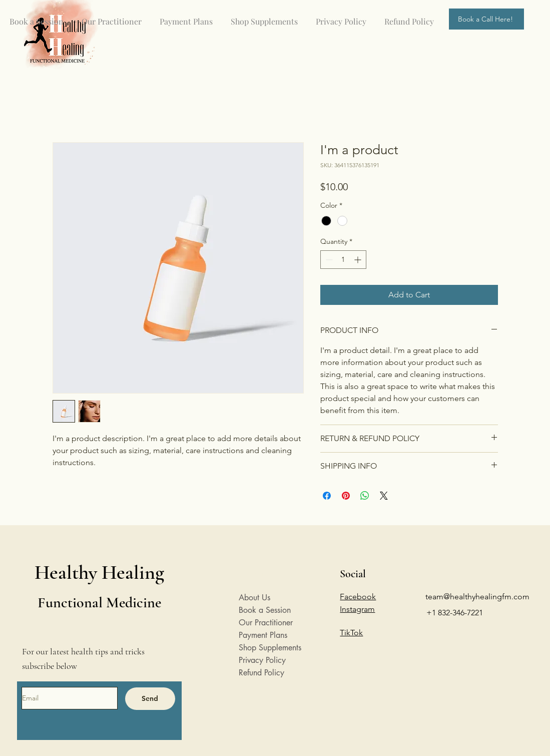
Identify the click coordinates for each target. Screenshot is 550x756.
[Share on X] (384, 496)
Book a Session (265, 610)
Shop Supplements (269, 648)
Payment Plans (263, 635)
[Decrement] (328, 260)
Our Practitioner (266, 623)
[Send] (150, 699)
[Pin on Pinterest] (346, 496)
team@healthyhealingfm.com (477, 597)
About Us (254, 598)
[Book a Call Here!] (486, 19)
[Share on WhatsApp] (365, 496)
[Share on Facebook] (327, 496)
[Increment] (359, 260)
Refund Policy (261, 673)
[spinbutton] (343, 260)
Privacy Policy (262, 660)
